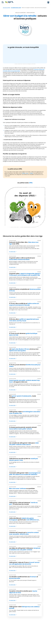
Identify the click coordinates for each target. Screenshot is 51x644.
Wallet (31, 173)
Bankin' (24, 173)
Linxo (27, 173)
